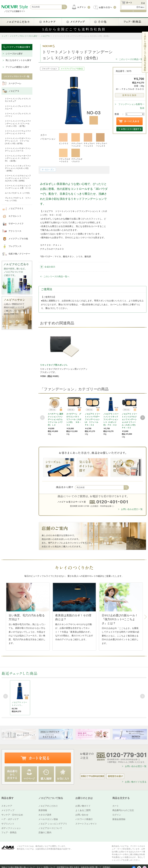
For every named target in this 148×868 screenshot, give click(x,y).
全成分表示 (50, 267)
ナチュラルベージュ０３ (89, 140)
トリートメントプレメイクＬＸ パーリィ (18, 115)
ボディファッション (11, 828)
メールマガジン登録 (48, 819)
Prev (42, 418)
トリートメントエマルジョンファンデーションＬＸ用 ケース (18, 187)
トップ (4, 36)
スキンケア (7, 806)
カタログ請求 (45, 815)
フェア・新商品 (9, 832)
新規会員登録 (119, 819)
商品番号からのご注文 (123, 810)
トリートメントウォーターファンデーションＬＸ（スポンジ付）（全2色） (18, 158)
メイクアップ (8, 810)
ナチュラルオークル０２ (65, 156)
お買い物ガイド (83, 806)
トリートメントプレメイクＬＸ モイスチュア (18, 100)
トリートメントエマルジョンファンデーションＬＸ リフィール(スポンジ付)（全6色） (18, 178)
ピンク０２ (64, 139)
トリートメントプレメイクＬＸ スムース (18, 107)
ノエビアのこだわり (48, 806)
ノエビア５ (45, 36)
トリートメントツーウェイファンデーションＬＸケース (18, 132)
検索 (126, 487)
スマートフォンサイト (86, 824)
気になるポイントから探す (18, 60)
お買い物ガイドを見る (136, 782)
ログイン (117, 815)
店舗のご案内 (45, 832)
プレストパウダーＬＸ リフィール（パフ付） (18, 199)
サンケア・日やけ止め (12, 815)
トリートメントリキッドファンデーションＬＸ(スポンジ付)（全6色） (18, 168)
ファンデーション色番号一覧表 (131, 106)
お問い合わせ (82, 815)
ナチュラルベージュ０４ (102, 140)
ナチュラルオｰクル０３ (77, 156)
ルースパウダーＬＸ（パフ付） (18, 193)
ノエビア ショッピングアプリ (53, 824)
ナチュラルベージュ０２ (77, 140)
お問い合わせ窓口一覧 (132, 509)
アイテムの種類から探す (17, 67)
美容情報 (43, 810)
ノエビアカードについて (50, 828)
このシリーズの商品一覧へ (132, 59)
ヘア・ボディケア (10, 819)
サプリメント (8, 824)
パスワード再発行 (84, 819)
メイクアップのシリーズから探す (24, 36)
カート (116, 806)
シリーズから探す (14, 54)
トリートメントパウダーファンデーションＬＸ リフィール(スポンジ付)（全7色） (18, 141)
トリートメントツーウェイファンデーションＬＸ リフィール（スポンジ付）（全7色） (18, 123)
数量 (117, 114)
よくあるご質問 (83, 810)
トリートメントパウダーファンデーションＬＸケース (18, 150)
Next (143, 418)
